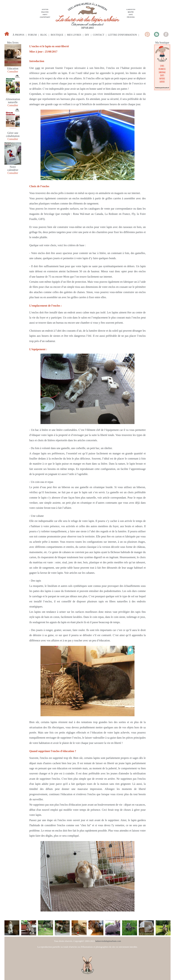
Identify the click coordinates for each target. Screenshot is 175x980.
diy (87, 35)
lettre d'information (122, 35)
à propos (18, 35)
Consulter (13, 72)
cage (38, 68)
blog (44, 35)
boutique (57, 35)
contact (99, 35)
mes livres (74, 35)
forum (32, 35)
